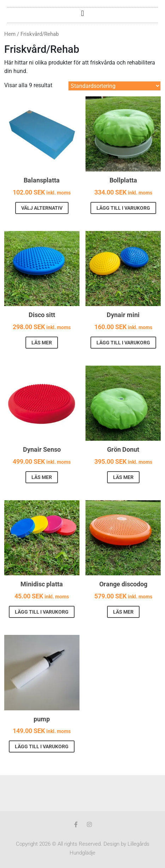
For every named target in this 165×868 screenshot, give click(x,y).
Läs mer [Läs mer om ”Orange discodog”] (123, 612)
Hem (10, 34)
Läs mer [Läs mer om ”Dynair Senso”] (42, 477)
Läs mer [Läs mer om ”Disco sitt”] (42, 343)
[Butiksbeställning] (114, 86)
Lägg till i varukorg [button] (123, 208)
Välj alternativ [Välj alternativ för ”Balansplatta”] (42, 208)
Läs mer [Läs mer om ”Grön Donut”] (123, 477)
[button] (82, 13)
